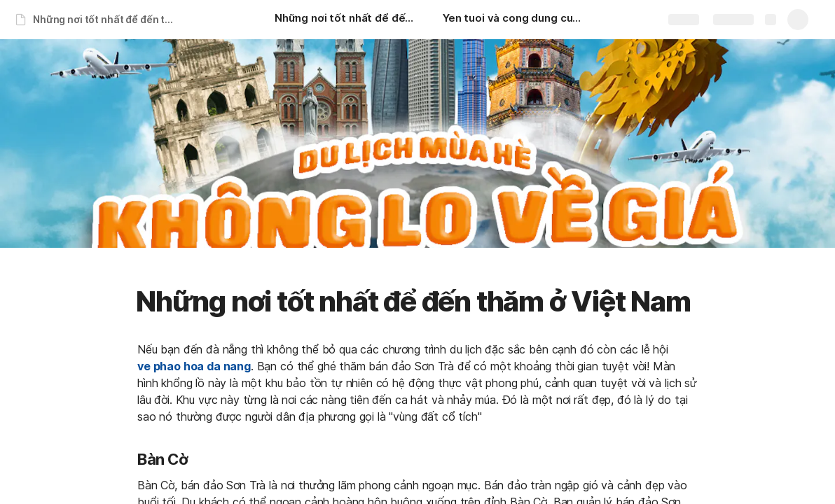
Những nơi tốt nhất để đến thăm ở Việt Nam (108, 19)
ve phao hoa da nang (194, 366)
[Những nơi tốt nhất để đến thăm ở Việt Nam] (345, 20)
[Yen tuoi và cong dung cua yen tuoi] (513, 20)
